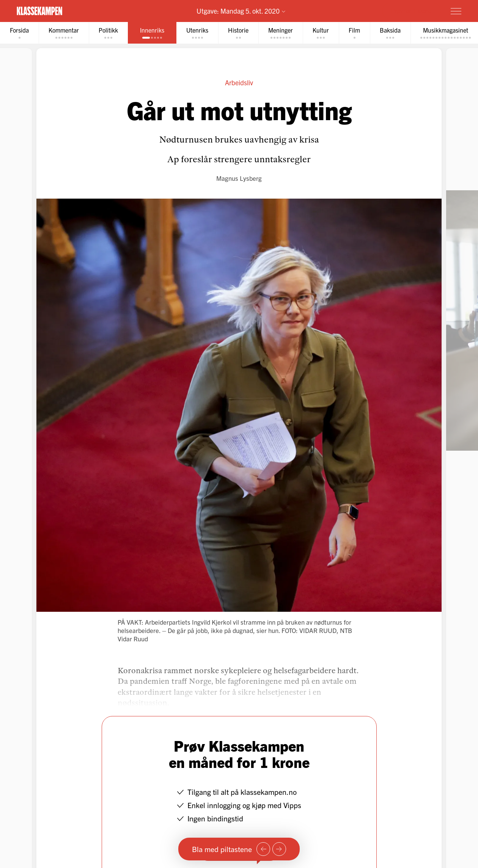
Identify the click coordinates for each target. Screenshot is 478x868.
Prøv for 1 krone (411, 11)
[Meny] (456, 11)
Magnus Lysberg (239, 178)
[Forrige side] (263, 849)
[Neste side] (279, 849)
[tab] (19, 33)
